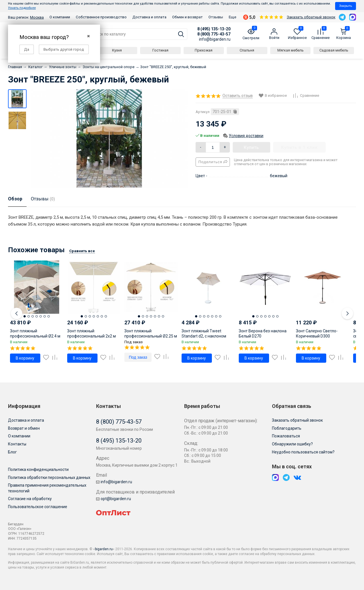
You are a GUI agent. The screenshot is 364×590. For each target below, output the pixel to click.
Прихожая (204, 50)
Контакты (17, 444)
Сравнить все (82, 251)
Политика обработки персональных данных (49, 477)
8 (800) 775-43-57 (214, 34)
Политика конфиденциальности (38, 469)
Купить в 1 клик (299, 147)
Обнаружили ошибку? (292, 444)
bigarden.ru (104, 549)
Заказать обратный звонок (311, 17)
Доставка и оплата (149, 17)
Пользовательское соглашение (38, 507)
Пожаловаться (286, 436)
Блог (12, 452)
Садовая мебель (334, 50)
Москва (37, 17)
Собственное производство (101, 17)
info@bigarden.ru (215, 39)
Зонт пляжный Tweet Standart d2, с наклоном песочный (204, 336)
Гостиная (160, 50)
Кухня (117, 50)
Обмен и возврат (187, 17)
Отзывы (216, 17)
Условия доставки (246, 136)
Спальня (247, 50)
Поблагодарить (287, 428)
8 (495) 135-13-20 (214, 29)
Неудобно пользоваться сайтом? (303, 452)
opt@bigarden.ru (114, 499)
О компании (60, 17)
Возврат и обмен (24, 428)
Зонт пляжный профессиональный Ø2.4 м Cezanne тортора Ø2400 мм (36, 336)
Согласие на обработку (30, 499)
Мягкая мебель (291, 50)
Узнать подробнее (22, 8)
